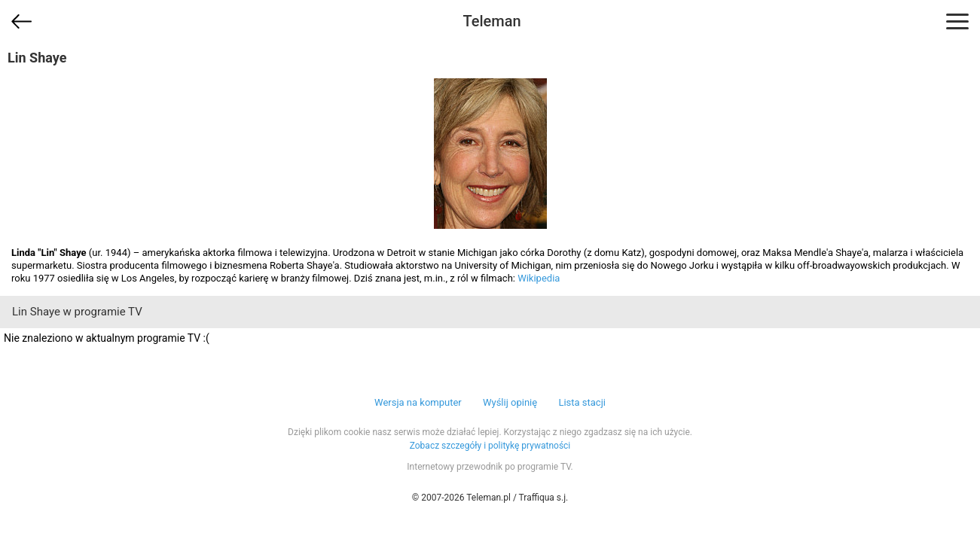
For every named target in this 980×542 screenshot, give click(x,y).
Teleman (492, 21)
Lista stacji (582, 402)
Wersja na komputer (418, 402)
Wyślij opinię (510, 402)
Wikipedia (539, 278)
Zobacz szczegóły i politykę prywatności (490, 446)
